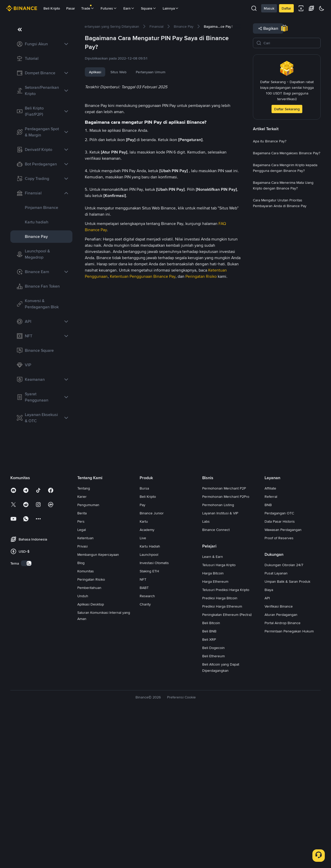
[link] (41, 44)
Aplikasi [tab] (95, 72)
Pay (142, 657)
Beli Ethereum (213, 808)
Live (143, 690)
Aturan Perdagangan (281, 766)
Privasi (82, 698)
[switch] (26, 715)
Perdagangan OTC (279, 665)
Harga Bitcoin (213, 725)
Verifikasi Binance (279, 758)
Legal (82, 681)
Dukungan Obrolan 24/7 (284, 717)
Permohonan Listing (218, 657)
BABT (144, 739)
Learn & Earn (213, 708)
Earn (129, 8)
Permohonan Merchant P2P (224, 640)
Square (149, 8)
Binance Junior (152, 665)
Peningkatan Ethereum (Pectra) (227, 766)
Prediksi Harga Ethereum (222, 758)
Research (147, 748)
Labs (206, 673)
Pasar (71, 8)
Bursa (144, 640)
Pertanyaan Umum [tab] (151, 72)
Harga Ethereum (215, 733)
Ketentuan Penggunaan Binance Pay (143, 572)
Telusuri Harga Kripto (219, 717)
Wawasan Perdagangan (283, 681)
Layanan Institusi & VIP (220, 665)
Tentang (84, 640)
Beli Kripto (52, 8)
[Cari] (290, 43)
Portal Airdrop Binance (283, 775)
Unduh (83, 748)
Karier (82, 648)
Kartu (144, 673)
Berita (82, 665)
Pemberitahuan (89, 739)
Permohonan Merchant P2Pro (226, 648)
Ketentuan (85, 690)
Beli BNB (209, 783)
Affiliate (270, 640)
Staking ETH (149, 723)
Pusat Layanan (276, 725)
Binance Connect (216, 681)
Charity (145, 756)
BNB (268, 657)
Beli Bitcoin (211, 775)
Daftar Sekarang (287, 109)
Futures (109, 8)
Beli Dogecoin (213, 799)
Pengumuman (88, 657)
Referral (271, 648)
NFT (143, 731)
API (267, 750)
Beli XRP (209, 791)
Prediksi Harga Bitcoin (220, 750)
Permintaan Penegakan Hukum (289, 783)
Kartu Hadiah (150, 698)
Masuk (269, 8)
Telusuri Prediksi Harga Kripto (226, 741)
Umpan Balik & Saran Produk (287, 733)
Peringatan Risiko (201, 572)
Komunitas (86, 723)
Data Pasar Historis (280, 673)
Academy (147, 681)
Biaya (269, 741)
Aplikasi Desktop (91, 756)
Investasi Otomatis (154, 714)
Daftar (286, 8)
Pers (81, 673)
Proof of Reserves (279, 690)
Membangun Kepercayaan (98, 706)
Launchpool (149, 706)
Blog (81, 714)
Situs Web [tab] (118, 72)
